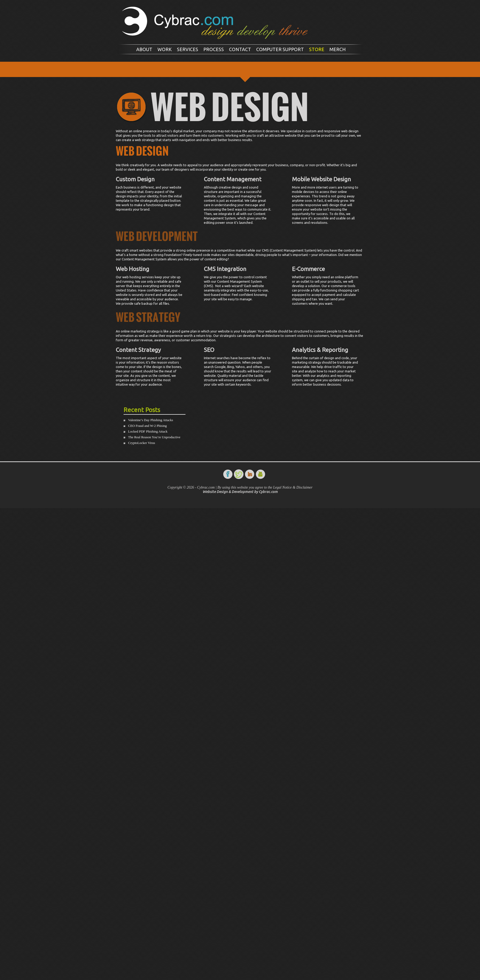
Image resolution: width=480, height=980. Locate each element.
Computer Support (280, 49)
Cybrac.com (268, 492)
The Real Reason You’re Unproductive (154, 437)
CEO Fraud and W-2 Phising (148, 426)
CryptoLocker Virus (142, 443)
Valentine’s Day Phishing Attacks (151, 420)
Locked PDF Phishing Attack (148, 431)
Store (317, 49)
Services (188, 49)
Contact (240, 49)
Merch (338, 49)
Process (214, 49)
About (144, 49)
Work (165, 49)
